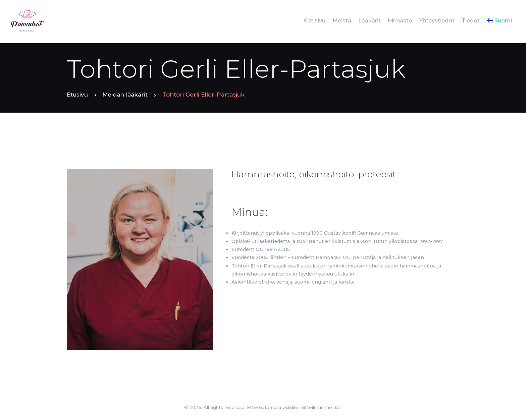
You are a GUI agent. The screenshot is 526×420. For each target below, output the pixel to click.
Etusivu (77, 95)
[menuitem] (499, 21)
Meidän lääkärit (125, 95)
